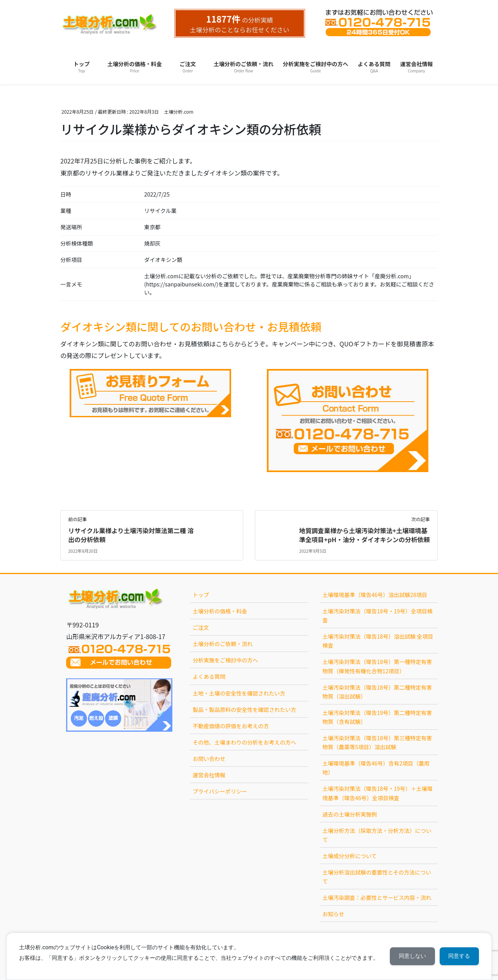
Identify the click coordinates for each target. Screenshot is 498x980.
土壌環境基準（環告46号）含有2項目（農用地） (376, 768)
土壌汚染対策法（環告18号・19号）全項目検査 (378, 616)
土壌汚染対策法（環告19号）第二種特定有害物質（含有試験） (377, 717)
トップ (201, 595)
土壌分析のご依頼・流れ (223, 644)
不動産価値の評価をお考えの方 (231, 726)
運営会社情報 (209, 775)
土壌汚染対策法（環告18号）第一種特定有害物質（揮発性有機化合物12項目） (377, 666)
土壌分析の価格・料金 (220, 611)
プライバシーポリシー (220, 791)
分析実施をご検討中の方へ (225, 660)
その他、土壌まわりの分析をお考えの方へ (244, 742)
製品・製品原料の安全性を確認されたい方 (244, 710)
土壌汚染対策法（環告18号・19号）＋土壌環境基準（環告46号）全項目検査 (378, 793)
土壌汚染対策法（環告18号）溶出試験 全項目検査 (378, 641)
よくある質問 (209, 676)
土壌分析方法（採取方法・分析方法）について (377, 835)
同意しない (411, 956)
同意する (459, 956)
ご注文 (201, 627)
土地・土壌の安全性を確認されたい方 (239, 693)
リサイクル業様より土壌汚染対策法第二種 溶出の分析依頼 (131, 535)
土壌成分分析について (350, 856)
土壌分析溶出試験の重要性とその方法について (377, 877)
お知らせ (333, 914)
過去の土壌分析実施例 (350, 814)
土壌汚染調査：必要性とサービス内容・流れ (377, 897)
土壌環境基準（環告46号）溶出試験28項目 (375, 595)
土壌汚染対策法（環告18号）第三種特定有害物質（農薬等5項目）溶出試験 (377, 742)
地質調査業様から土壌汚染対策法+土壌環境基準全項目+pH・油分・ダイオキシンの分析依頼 (365, 535)
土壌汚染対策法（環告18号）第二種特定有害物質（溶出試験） (377, 692)
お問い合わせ (209, 759)
